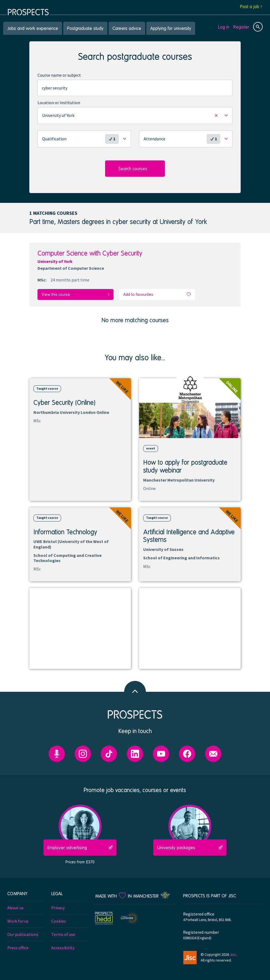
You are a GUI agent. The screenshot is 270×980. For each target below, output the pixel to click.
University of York (55, 261)
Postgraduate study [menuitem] (85, 28)
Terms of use (63, 934)
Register (241, 27)
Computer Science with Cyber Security (90, 253)
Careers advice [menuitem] (127, 28)
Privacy (58, 907)
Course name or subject (59, 75)
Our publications (23, 934)
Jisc (233, 954)
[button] (135, 116)
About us (15, 907)
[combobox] (135, 88)
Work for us (18, 921)
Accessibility (63, 947)
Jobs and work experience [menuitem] (33, 28)
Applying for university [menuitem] (171, 28)
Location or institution (59, 103)
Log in (224, 27)
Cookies (59, 921)
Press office (18, 947)
